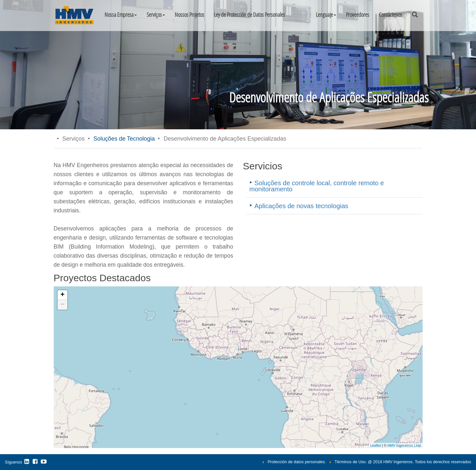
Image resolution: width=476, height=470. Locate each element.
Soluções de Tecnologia (124, 139)
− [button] (62, 305)
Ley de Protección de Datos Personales (249, 15)
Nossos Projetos (189, 15)
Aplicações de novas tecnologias (301, 206)
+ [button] (62, 295)
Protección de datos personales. (297, 462)
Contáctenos (391, 15)
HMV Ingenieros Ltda (404, 445)
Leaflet (376, 445)
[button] (326, 15)
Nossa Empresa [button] (121, 15)
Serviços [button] (156, 15)
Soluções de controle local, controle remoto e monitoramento (317, 186)
